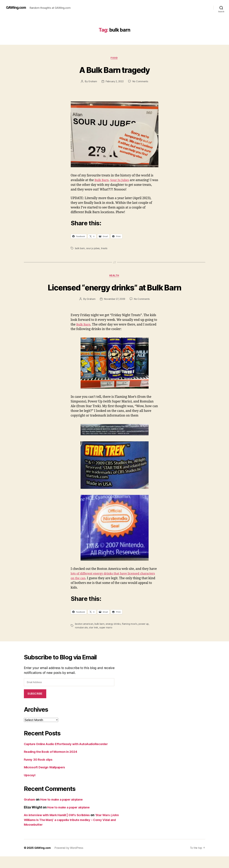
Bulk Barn (102, 180)
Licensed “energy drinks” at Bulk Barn (115, 293)
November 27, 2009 (115, 311)
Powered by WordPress (70, 859)
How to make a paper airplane (63, 811)
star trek (94, 639)
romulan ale (81, 639)
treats (105, 249)
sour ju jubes (93, 249)
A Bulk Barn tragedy (114, 70)
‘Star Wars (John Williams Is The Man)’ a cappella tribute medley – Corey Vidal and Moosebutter (71, 831)
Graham (92, 82)
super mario (106, 639)
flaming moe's (131, 635)
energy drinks (114, 635)
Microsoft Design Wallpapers (46, 779)
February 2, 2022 (114, 82)
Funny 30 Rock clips (39, 771)
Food (114, 58)
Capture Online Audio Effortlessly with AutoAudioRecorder (69, 756)
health (114, 276)
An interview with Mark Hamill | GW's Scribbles (59, 827)
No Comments (141, 82)
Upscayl (30, 787)
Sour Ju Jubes (121, 180)
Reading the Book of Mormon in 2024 (52, 763)
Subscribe (35, 705)
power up (145, 635)
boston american (84, 635)
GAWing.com (17, 8)
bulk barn (80, 249)
